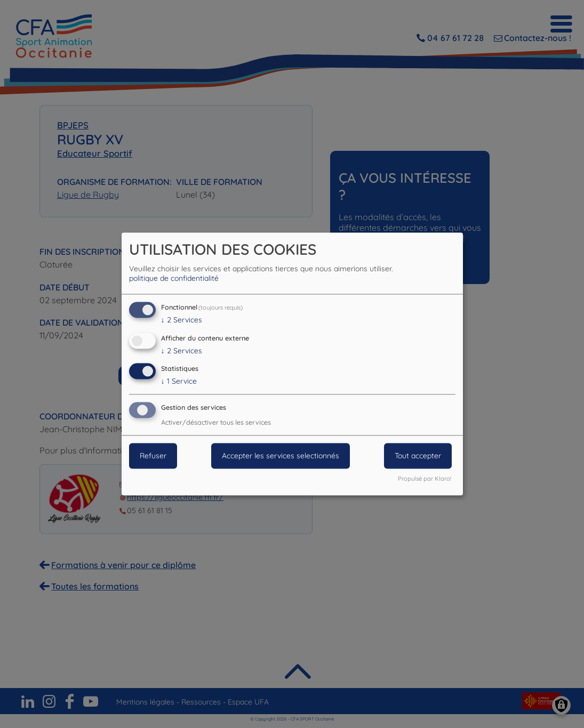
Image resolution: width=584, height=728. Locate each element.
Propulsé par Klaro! (425, 479)
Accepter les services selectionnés (281, 456)
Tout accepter (418, 456)
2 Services (182, 320)
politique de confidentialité (174, 278)
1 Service (179, 382)
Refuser (153, 456)
